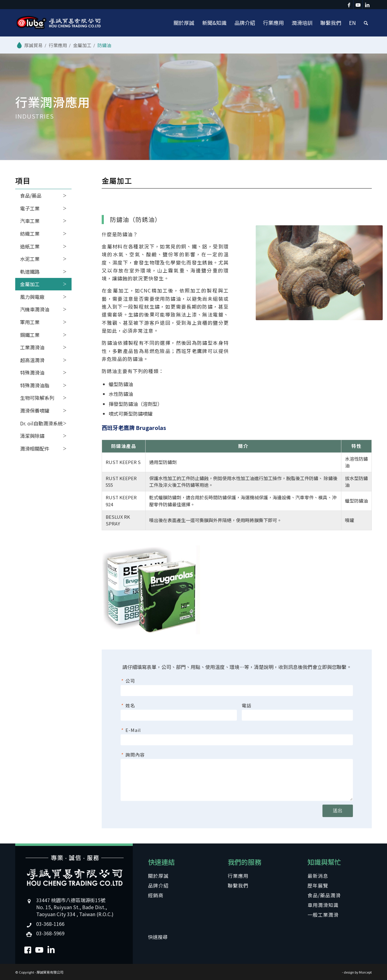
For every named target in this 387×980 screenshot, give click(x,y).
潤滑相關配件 (35, 448)
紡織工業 (30, 234)
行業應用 (238, 876)
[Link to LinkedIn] (367, 5)
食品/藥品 (31, 196)
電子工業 (30, 208)
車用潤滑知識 (323, 905)
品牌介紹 (158, 885)
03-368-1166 (50, 924)
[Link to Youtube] (358, 5)
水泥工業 (30, 259)
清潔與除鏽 (32, 436)
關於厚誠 (158, 876)
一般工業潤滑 (323, 915)
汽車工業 (30, 221)
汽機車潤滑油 (35, 309)
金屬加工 (30, 284)
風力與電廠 (32, 297)
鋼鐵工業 (30, 335)
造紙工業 (30, 246)
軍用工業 (30, 322)
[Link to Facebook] (349, 5)
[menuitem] (184, 23)
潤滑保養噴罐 (35, 410)
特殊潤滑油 (32, 372)
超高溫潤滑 (32, 360)
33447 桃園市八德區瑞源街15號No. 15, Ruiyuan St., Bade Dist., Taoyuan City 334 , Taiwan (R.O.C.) (75, 907)
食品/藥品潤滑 (324, 895)
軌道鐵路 (30, 272)
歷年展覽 (318, 885)
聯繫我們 (238, 885)
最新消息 (318, 876)
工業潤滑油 (32, 347)
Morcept (365, 972)
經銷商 (156, 895)
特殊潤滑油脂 (35, 385)
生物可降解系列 (37, 398)
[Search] (366, 23)
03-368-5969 (50, 933)
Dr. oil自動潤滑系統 (41, 423)
